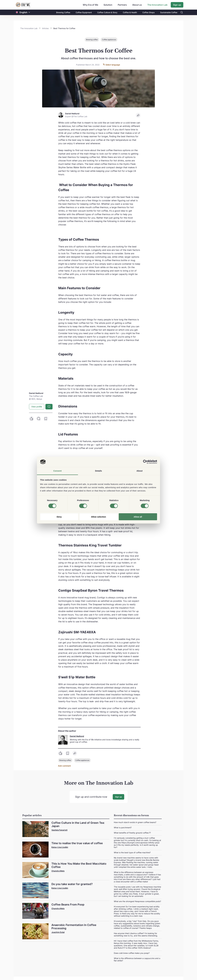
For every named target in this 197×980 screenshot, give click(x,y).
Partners (122, 5)
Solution (108, 5)
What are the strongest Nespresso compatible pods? (137, 901)
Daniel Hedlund (77, 736)
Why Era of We (90, 5)
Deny (59, 517)
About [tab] (140, 471)
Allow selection (98, 517)
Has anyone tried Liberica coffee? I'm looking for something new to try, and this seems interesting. (136, 934)
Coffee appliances (109, 40)
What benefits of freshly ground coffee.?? (132, 833)
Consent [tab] (58, 471)
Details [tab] (99, 471)
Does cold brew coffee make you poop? (132, 953)
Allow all (138, 517)
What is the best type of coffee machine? (132, 852)
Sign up (177, 5)
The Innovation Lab (157, 5)
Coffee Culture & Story (107, 12)
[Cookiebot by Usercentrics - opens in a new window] (145, 462)
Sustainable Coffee (169, 12)
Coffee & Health (130, 12)
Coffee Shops (149, 12)
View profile (37, 407)
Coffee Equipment (84, 12)
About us (137, 5)
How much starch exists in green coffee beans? (135, 822)
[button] (29, 12)
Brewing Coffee (63, 12)
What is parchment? (123, 827)
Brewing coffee (92, 40)
